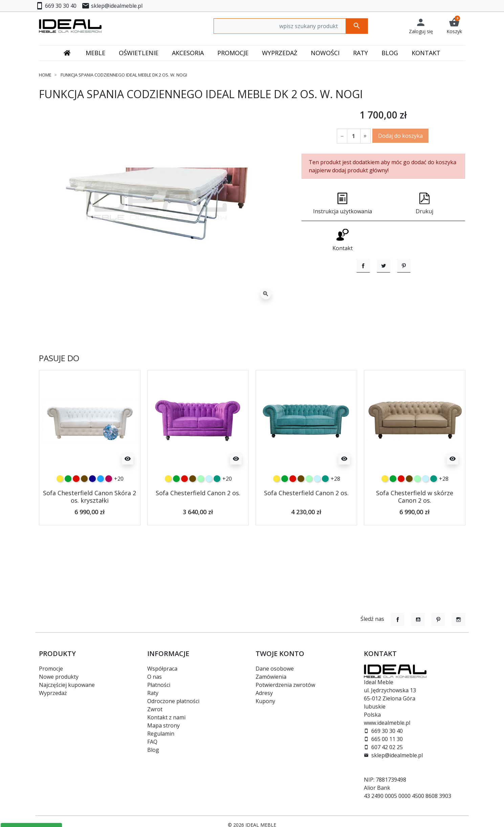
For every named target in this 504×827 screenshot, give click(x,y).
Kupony (265, 701)
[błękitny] (209, 498)
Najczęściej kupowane (67, 685)
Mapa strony (163, 725)
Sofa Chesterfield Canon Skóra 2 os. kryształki (90, 516)
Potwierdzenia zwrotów (285, 685)
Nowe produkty (59, 677)
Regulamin (161, 734)
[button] (454, 26)
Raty (153, 693)
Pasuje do (59, 377)
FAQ (152, 742)
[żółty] (60, 498)
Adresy (264, 693)
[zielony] (68, 498)
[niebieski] (101, 498)
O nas (155, 677)
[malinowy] (109, 498)
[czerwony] (76, 498)
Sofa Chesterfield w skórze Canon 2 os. (415, 516)
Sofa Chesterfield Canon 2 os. (198, 512)
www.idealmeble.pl (387, 723)
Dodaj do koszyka (400, 136)
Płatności (159, 685)
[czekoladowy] (84, 498)
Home (45, 75)
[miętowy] (201, 498)
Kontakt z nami (166, 717)
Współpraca (162, 669)
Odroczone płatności (173, 701)
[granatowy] (92, 498)
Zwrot (155, 709)
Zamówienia (271, 677)
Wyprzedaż (53, 693)
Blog (153, 750)
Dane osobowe (275, 669)
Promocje (51, 669)
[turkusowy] (217, 498)
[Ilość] (354, 136)
